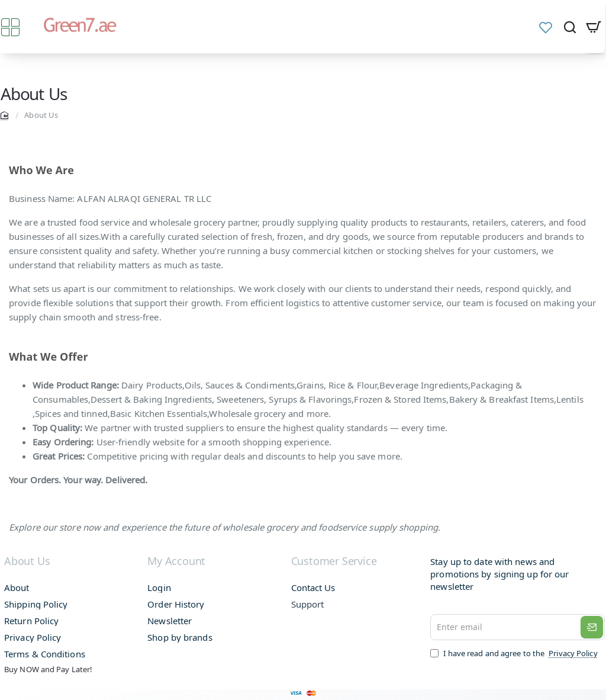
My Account (176, 561)
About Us (27, 561)
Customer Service (334, 561)
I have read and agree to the (517, 653)
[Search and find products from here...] (570, 27)
